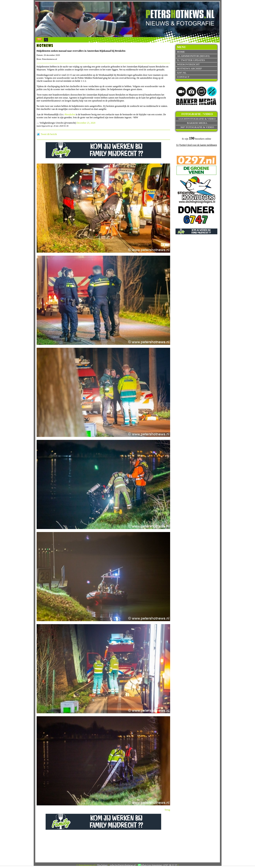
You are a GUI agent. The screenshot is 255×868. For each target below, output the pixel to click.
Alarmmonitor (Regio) (193, 56)
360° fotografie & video (197, 127)
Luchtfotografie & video (197, 119)
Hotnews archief (189, 68)
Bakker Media (197, 123)
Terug (167, 810)
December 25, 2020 (86, 123)
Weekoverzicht (188, 64)
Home (181, 52)
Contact (183, 77)
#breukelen (70, 114)
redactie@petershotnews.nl (123, 865)
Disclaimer (102, 865)
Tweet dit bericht (49, 134)
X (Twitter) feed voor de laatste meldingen (196, 145)
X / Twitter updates (191, 60)
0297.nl (182, 73)
